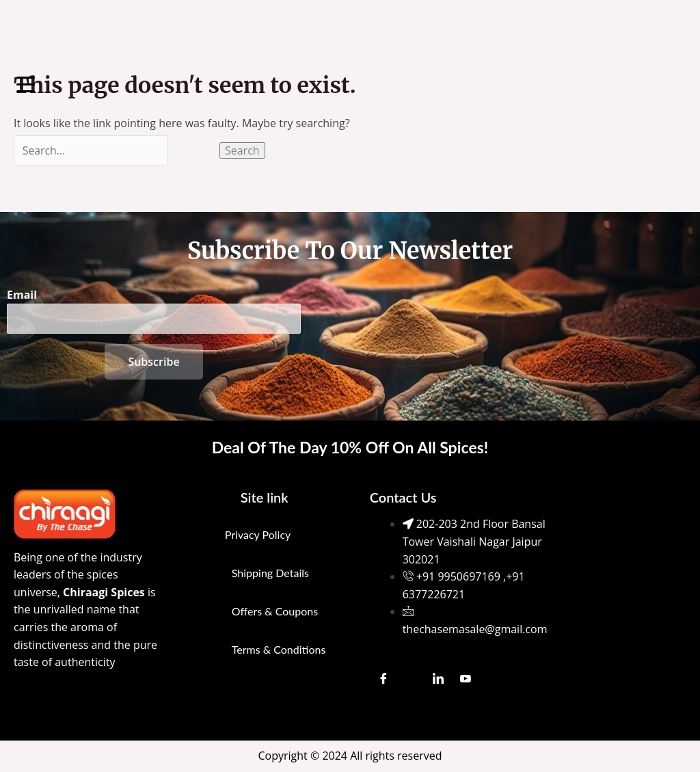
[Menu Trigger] (26, 84)
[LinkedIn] (438, 679)
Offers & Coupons (275, 611)
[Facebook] (383, 679)
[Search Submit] (196, 150)
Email (26, 294)
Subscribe (153, 362)
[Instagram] (411, 679)
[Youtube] (466, 679)
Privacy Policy (258, 534)
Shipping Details (270, 573)
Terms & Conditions (279, 649)
